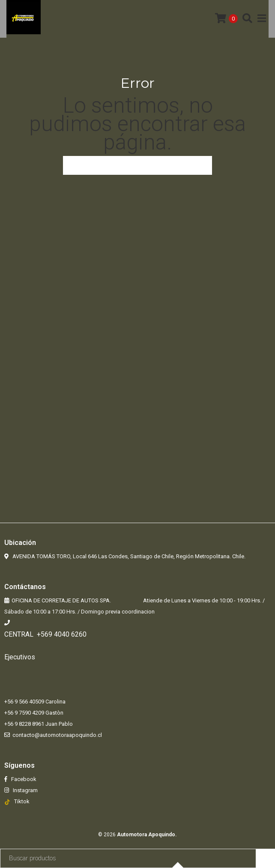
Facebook (23, 779)
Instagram (25, 790)
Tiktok (22, 801)
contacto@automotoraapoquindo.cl (57, 735)
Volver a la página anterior (137, 165)
